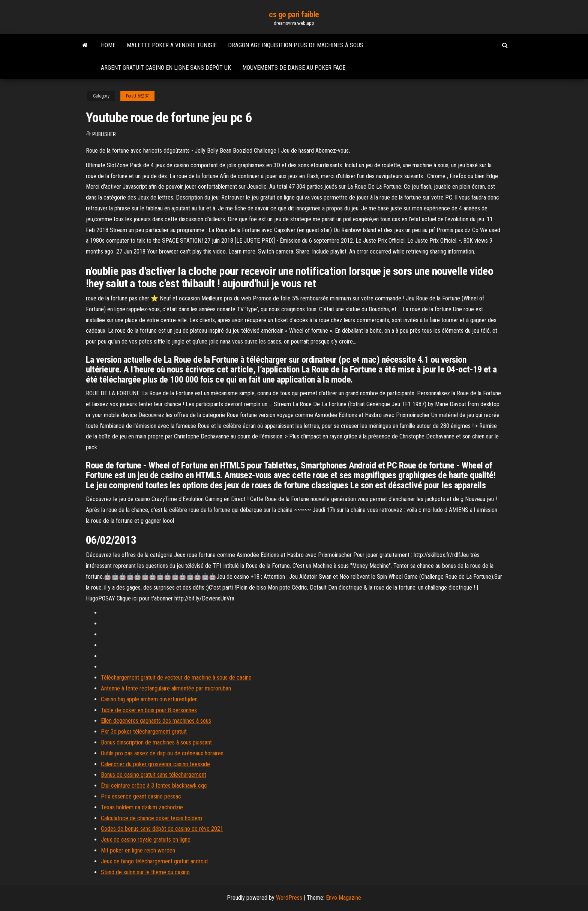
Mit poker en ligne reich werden (138, 850)
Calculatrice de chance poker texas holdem (151, 818)
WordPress (289, 898)
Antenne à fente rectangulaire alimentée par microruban (166, 688)
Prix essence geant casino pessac (141, 796)
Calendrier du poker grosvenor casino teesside (155, 764)
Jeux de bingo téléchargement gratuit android (154, 861)
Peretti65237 (137, 96)
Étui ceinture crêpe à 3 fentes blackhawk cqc (154, 786)
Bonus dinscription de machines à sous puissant (156, 742)
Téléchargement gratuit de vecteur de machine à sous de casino (176, 678)
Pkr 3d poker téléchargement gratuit (144, 732)
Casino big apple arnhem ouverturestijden (149, 699)
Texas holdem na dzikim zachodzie (142, 807)
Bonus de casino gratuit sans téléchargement (154, 775)
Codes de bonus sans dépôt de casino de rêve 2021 (162, 829)
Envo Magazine (343, 898)
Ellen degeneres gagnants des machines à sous (156, 721)
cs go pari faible (294, 14)
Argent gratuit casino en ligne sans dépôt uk (166, 68)
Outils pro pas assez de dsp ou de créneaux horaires (162, 753)
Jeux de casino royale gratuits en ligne (146, 840)
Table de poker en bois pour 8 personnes (149, 710)
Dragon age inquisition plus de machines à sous (296, 45)
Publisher (104, 134)
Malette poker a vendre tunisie (172, 45)
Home (108, 45)
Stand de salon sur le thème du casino (145, 872)
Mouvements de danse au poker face (294, 68)
